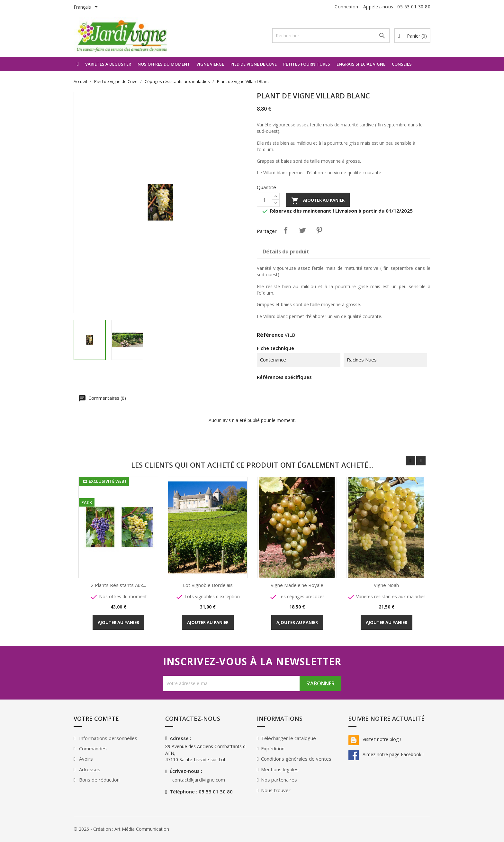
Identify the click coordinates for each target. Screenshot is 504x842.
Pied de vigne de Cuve (254, 64)
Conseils (402, 64)
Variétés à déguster (108, 64)
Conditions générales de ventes (296, 759)
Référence (270, 335)
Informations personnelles (108, 738)
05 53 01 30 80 (414, 7)
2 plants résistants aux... (119, 585)
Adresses (89, 769)
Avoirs (85, 759)
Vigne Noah (387, 585)
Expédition (273, 748)
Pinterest (319, 230)
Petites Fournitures (307, 64)
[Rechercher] (331, 36)
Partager (286, 230)
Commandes (92, 748)
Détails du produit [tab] (286, 252)
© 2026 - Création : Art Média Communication (121, 829)
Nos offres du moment (164, 64)
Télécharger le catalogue (288, 738)
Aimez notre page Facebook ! (386, 754)
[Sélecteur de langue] (87, 7)
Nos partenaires (279, 780)
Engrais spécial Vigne (361, 64)
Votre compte (96, 718)
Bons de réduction (99, 780)
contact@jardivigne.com (199, 780)
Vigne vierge (210, 64)
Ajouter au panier (318, 201)
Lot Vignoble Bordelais (208, 585)
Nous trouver (276, 790)
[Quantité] (265, 200)
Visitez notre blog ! (375, 739)
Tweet (302, 230)
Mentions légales (280, 769)
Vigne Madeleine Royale (297, 585)
